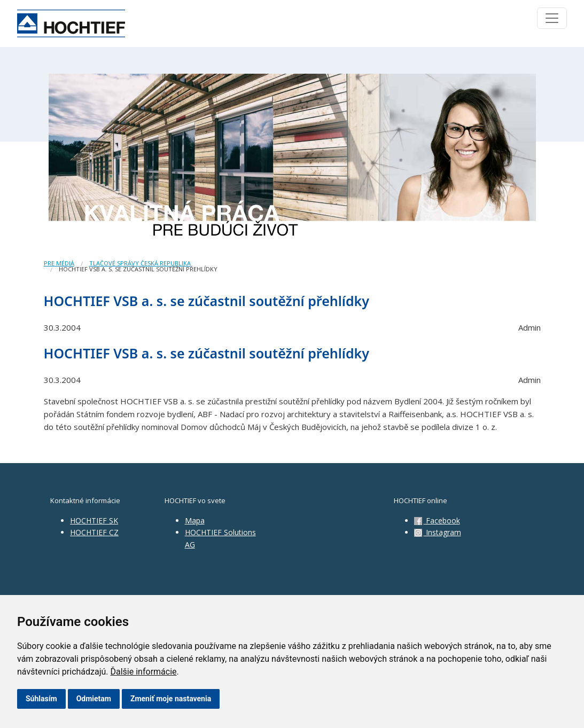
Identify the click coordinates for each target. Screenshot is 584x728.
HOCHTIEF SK (94, 520)
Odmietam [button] (94, 699)
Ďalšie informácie (144, 672)
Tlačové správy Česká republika (140, 263)
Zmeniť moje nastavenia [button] (171, 699)
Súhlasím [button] (41, 699)
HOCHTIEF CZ (94, 532)
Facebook (437, 520)
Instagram (438, 532)
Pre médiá (59, 263)
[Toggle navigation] (552, 18)
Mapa (195, 520)
